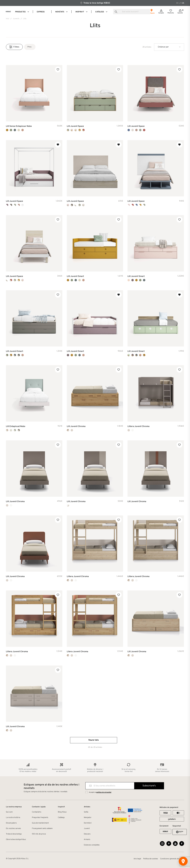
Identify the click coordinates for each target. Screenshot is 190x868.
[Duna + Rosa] (7, 430)
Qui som (9, 812)
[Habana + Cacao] (72, 205)
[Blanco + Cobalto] (136, 205)
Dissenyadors (11, 823)
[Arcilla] (144, 130)
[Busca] (132, 12)
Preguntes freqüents (40, 818)
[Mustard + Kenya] (144, 355)
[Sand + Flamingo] (23, 355)
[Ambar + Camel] (19, 280)
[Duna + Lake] (15, 430)
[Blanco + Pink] (129, 205)
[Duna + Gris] (19, 430)
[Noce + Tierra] (68, 430)
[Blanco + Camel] (140, 205)
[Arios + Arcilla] (83, 130)
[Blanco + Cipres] (15, 205)
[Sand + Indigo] (15, 355)
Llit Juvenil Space (75, 126)
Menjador (88, 818)
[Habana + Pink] (68, 205)
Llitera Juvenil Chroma (138, 426)
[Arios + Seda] (76, 130)
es (177, 3)
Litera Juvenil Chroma (77, 652)
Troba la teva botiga (14, 834)
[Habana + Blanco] (76, 205)
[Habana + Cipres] (80, 205)
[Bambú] (11, 130)
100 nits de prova (39, 834)
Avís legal (137, 859)
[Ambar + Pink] (23, 280)
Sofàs (86, 812)
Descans (87, 834)
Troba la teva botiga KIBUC (95, 3)
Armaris (87, 839)
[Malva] (133, 280)
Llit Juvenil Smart (75, 276)
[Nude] (19, 130)
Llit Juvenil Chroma (76, 426)
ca (183, 3)
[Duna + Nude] (11, 430)
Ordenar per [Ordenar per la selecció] (163, 47)
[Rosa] (129, 280)
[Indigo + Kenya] (136, 355)
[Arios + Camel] (80, 130)
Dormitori (88, 823)
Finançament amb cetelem (42, 829)
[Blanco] (23, 205)
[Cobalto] (129, 130)
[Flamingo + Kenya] (140, 355)
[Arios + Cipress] (68, 130)
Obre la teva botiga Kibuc (16, 839)
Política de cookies (151, 859)
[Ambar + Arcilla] (11, 280)
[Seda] (133, 130)
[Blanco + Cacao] (11, 205)
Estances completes (92, 845)
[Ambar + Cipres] (15, 280)
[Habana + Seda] (83, 205)
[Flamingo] (23, 130)
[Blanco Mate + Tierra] (68, 505)
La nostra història (13, 818)
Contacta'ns (37, 812)
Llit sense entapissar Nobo (19, 126)
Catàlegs (61, 818)
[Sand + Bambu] (7, 355)
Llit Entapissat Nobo (16, 426)
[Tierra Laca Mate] (72, 430)
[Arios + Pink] (72, 130)
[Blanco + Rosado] (19, 205)
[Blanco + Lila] (7, 205)
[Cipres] (140, 130)
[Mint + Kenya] (129, 355)
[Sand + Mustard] (11, 355)
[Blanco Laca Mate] (133, 430)
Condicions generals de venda (172, 859)
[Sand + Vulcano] (19, 355)
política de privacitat (104, 792)
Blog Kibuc (62, 812)
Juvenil (87, 829)
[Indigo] (15, 130)
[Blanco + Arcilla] (133, 205)
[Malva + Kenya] (133, 355)
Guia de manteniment (40, 823)
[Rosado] (136, 130)
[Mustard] (7, 130)
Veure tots (94, 740)
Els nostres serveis (13, 829)
